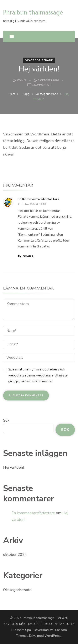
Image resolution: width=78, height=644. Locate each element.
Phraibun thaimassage (33, 12)
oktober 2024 (15, 555)
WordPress (53, 636)
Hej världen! (13, 467)
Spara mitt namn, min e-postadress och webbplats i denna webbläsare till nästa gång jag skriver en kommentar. (38, 375)
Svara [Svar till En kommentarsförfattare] (28, 256)
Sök (6, 420)
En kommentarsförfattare (39, 199)
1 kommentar (41, 85)
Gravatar (43, 246)
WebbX (22, 80)
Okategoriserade (39, 60)
